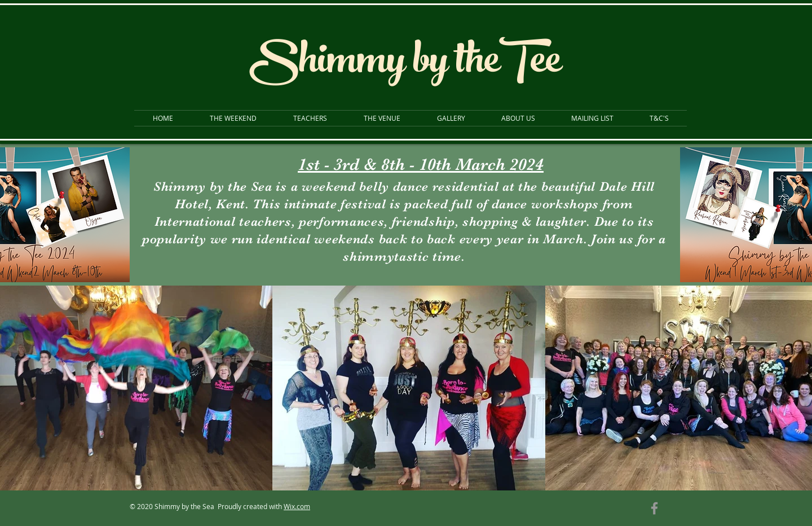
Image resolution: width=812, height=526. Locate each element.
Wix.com (297, 506)
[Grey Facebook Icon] (654, 508)
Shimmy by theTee (405, 65)
